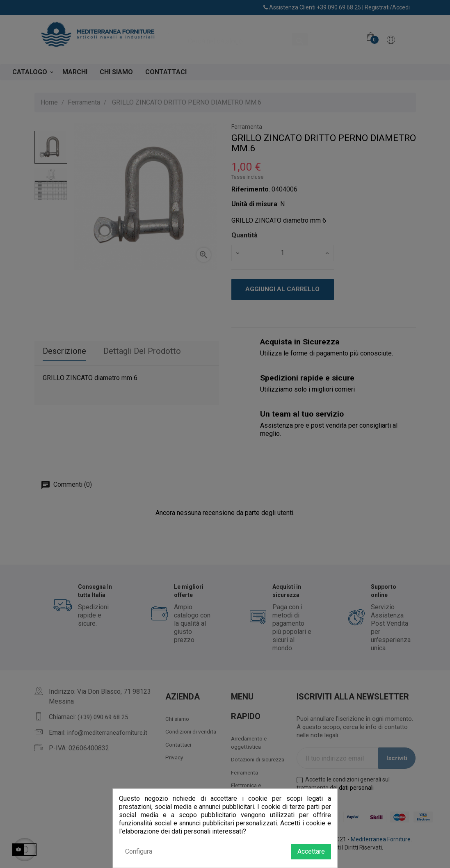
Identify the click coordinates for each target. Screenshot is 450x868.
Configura (139, 851)
